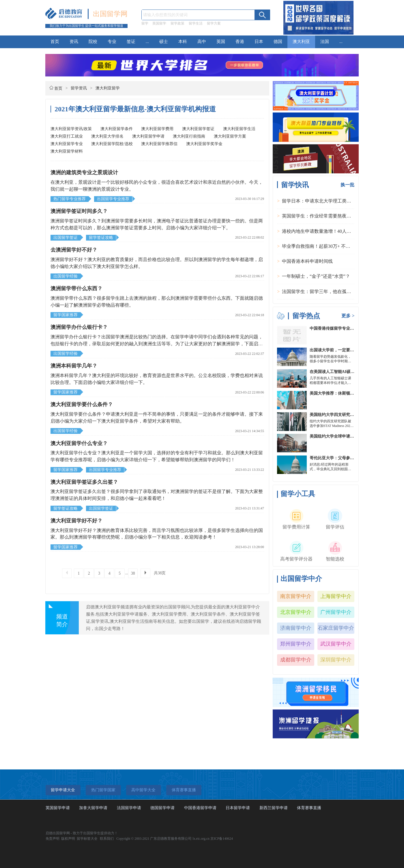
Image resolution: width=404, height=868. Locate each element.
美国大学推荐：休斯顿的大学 (336, 393)
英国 (221, 42)
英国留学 (159, 23)
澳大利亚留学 (108, 88)
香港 (240, 42)
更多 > (348, 316)
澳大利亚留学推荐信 (159, 144)
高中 (202, 42)
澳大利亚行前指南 (189, 136)
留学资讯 (79, 88)
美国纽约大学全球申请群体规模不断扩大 (346, 436)
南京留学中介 (296, 596)
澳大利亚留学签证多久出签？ (84, 482)
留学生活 (196, 23)
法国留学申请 (129, 808)
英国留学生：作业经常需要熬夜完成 (319, 216)
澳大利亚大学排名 (107, 136)
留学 (145, 23)
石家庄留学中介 (336, 628)
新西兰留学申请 (274, 808)
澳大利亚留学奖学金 (204, 144)
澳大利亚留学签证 (198, 129)
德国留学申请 (162, 808)
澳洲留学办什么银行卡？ (79, 327)
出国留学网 (110, 14)
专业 (112, 42)
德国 (278, 42)
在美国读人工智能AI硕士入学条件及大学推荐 (350, 372)
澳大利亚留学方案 (230, 136)
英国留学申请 (58, 808)
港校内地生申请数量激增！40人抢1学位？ (325, 231)
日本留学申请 (238, 808)
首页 (55, 42)
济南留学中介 (296, 628)
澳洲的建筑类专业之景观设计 (84, 173)
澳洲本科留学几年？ (74, 366)
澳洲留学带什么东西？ (76, 288)
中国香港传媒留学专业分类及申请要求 (344, 328)
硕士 (164, 42)
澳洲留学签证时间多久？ (79, 211)
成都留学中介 (296, 660)
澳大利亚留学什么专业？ (79, 443)
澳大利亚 (301, 42)
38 (133, 573)
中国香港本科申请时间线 (307, 261)
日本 (259, 42)
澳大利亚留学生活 (239, 129)
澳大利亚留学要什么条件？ (82, 404)
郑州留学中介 (296, 644)
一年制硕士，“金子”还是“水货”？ (316, 276)
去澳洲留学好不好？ (74, 250)
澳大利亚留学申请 (148, 136)
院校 (93, 42)
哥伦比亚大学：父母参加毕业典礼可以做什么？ (352, 458)
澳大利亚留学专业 (67, 144)
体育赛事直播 (309, 808)
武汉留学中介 (336, 644)
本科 (183, 42)
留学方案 (214, 23)
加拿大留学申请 (93, 808)
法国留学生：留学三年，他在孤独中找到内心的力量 (335, 291)
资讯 (74, 42)
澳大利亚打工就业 (67, 136)
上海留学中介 (336, 596)
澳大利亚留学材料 (67, 151)
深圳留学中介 (336, 660)
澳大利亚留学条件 (117, 129)
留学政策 (177, 23)
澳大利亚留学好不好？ (76, 521)
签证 (131, 42)
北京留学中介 (296, 612)
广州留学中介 (336, 612)
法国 (325, 42)
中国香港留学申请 (200, 808)
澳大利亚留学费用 (157, 129)
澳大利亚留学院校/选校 (112, 144)
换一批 (347, 185)
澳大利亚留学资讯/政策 (71, 129)
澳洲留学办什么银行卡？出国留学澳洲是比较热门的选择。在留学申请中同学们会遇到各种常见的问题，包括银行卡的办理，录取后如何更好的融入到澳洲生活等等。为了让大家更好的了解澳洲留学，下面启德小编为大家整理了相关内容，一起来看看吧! (157, 344)
